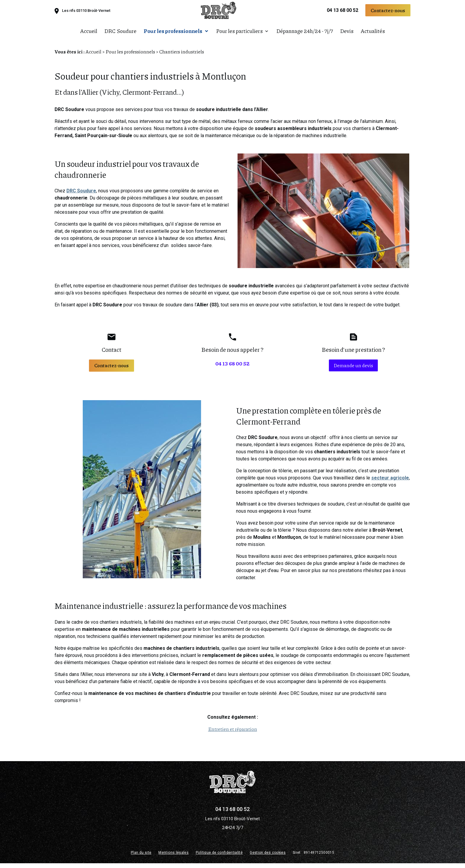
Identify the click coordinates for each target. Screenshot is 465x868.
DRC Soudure (120, 34)
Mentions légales (173, 857)
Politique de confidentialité (219, 857)
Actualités (373, 34)
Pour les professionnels (173, 34)
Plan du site (141, 857)
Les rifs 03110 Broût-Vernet (86, 14)
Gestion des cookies (268, 857)
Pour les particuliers (239, 34)
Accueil (89, 34)
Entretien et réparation (233, 734)
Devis (347, 34)
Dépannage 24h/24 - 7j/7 (305, 34)
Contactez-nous (388, 13)
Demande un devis (353, 370)
